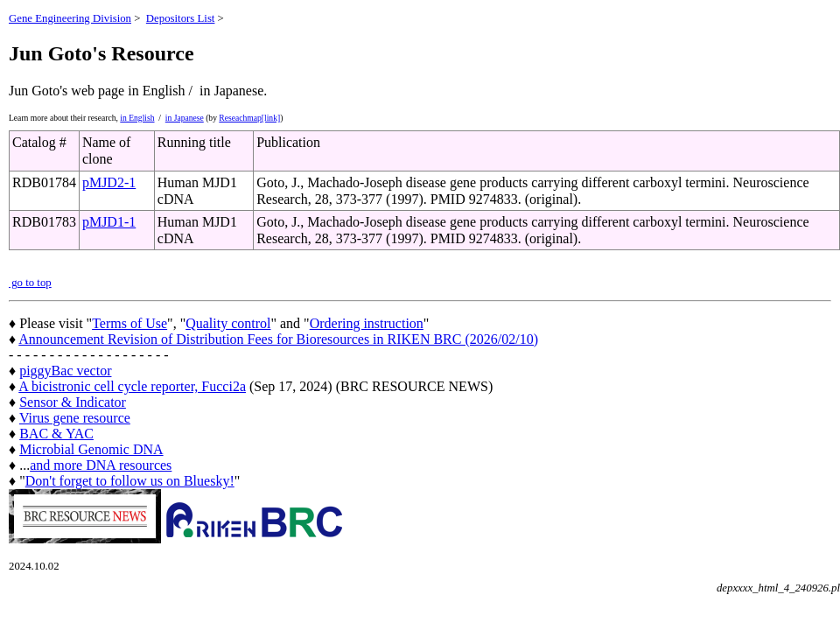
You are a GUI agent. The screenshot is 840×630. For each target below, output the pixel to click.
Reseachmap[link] (249, 118)
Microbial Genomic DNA (91, 449)
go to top (30, 283)
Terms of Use (129, 323)
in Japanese (185, 118)
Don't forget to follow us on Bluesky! (130, 481)
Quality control (228, 323)
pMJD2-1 (109, 182)
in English (137, 118)
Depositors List (181, 18)
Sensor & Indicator (73, 402)
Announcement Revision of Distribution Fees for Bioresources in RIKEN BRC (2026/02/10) (278, 339)
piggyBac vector (65, 371)
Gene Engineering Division (70, 18)
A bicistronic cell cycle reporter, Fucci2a (132, 386)
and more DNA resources (101, 465)
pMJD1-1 (109, 222)
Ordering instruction (367, 323)
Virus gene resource (75, 418)
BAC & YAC (56, 434)
